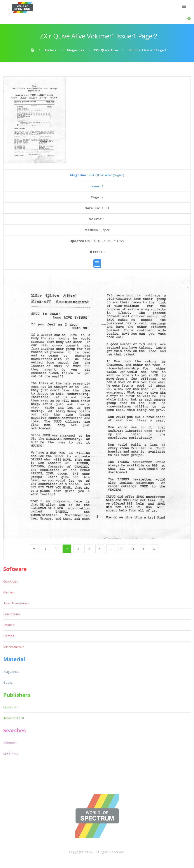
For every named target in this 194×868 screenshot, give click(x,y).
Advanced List (14, 718)
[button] (189, 19)
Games (9, 592)
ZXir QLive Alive (106, 50)
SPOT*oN (11, 754)
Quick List (10, 581)
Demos (9, 636)
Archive (51, 50)
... (111, 549)
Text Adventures (16, 603)
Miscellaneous (14, 647)
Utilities (9, 625)
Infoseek (10, 743)
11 (133, 549)
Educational (12, 614)
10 (122, 549)
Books (8, 682)
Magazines (76, 50)
